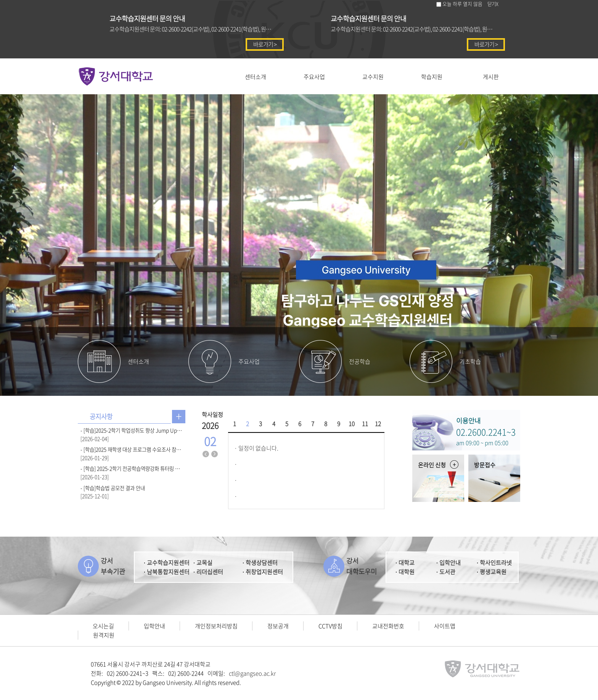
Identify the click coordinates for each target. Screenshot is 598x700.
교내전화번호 (388, 626)
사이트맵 (445, 626)
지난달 (206, 454)
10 (352, 424)
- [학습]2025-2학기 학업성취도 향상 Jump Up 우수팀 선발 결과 (132, 430)
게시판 (491, 77)
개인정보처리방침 (216, 626)
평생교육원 (493, 572)
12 (378, 424)
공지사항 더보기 (179, 417)
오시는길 (103, 626)
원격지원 (104, 635)
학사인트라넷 (496, 563)
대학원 (407, 572)
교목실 (204, 563)
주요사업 (314, 77)
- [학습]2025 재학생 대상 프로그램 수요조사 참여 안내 (132, 449)
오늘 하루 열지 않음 (462, 4)
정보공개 (278, 626)
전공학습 (360, 361)
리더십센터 (210, 572)
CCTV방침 (330, 626)
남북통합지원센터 (168, 572)
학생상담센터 (262, 563)
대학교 (407, 563)
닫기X (493, 4)
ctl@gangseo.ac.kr (252, 673)
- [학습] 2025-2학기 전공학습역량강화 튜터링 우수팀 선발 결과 (132, 468)
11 (365, 424)
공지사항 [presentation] (101, 416)
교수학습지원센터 (168, 563)
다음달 (215, 454)
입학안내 (450, 563)
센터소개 (256, 77)
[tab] (101, 417)
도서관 (447, 572)
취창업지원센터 (264, 572)
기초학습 (470, 361)
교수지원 (373, 77)
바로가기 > (265, 44)
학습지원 (432, 77)
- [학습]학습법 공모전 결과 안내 (113, 488)
